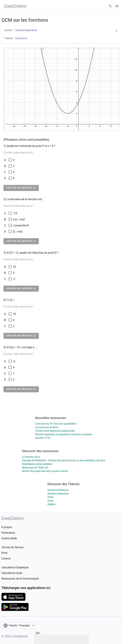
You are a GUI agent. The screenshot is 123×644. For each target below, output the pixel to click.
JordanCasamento (26, 30)
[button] (21, 188)
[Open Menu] (117, 6)
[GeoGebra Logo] (15, 6)
